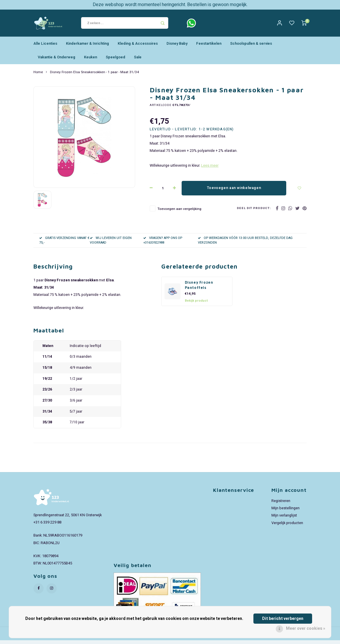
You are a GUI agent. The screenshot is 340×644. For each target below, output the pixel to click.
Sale (138, 61)
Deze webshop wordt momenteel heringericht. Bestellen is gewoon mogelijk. (170, 5)
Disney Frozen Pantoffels (199, 289)
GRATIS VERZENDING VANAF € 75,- (64, 244)
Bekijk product (196, 304)
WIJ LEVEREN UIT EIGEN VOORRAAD (111, 244)
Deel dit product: (254, 212)
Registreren (281, 505)
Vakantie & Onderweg (57, 61)
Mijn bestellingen (286, 512)
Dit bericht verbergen (283, 619)
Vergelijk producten (287, 526)
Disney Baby (177, 47)
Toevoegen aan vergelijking (179, 213)
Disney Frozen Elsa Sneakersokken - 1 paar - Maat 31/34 (94, 76)
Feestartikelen (209, 47)
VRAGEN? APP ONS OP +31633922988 (163, 244)
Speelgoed (116, 61)
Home (38, 76)
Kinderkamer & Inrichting (87, 47)
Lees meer (210, 169)
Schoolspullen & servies (251, 47)
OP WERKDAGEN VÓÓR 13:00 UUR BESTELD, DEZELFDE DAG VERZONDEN (245, 244)
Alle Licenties (45, 47)
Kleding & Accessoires (138, 47)
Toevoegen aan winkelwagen (234, 192)
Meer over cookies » (306, 628)
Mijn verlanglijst (284, 519)
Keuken (91, 61)
